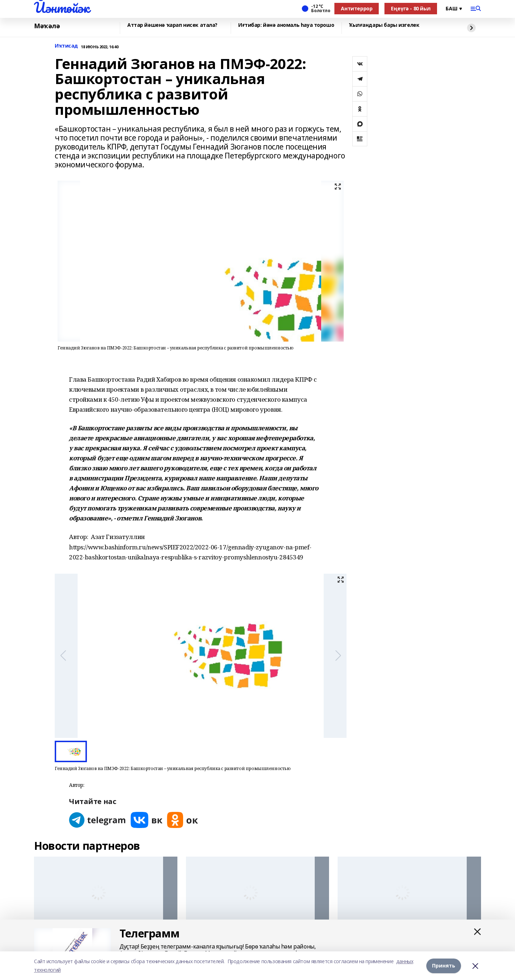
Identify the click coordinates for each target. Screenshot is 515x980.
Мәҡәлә (47, 26)
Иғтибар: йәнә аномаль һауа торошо (286, 25)
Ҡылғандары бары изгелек (384, 25)
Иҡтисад (66, 46)
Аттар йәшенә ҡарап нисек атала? (172, 25)
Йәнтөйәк (62, 8)
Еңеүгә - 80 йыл (411, 8)
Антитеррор (357, 8)
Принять (444, 966)
